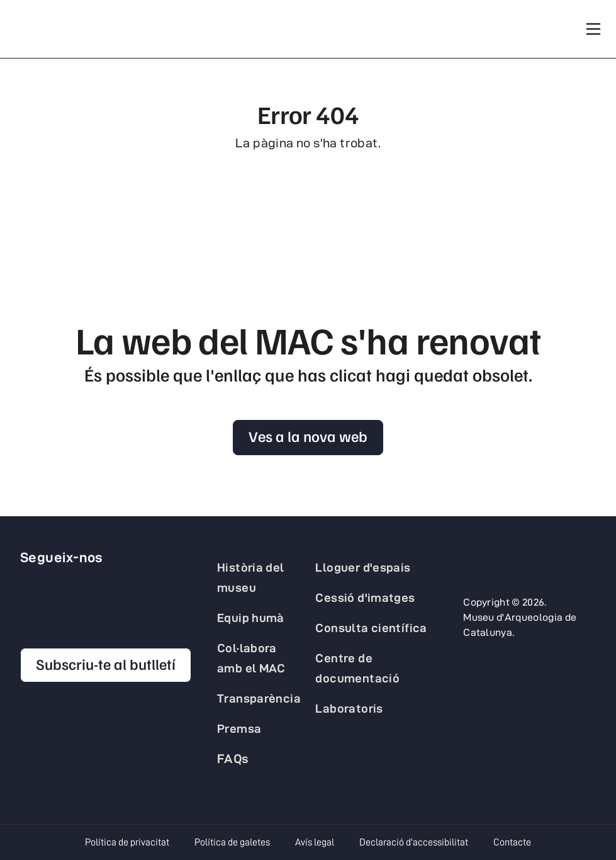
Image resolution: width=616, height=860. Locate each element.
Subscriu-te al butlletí (106, 664)
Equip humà (251, 618)
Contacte (512, 842)
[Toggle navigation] (593, 29)
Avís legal (315, 842)
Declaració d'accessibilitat (414, 842)
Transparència (259, 698)
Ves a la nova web (308, 436)
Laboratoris (349, 708)
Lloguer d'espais (363, 567)
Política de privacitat (127, 842)
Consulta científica (371, 628)
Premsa (239, 728)
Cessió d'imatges (365, 597)
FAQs (233, 759)
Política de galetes (232, 842)
